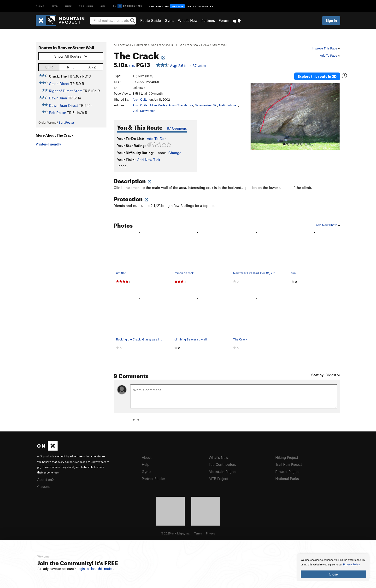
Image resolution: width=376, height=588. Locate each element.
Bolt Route (57, 113)
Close (333, 574)
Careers (43, 486)
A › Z (92, 67)
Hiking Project (287, 457)
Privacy (211, 533)
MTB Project (218, 479)
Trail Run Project (289, 464)
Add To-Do (156, 139)
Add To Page (330, 55)
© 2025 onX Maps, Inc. (176, 533)
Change (175, 153)
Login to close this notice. (95, 569)
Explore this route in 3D (317, 76)
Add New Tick (149, 160)
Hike (69, 6)
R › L (71, 67)
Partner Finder (153, 479)
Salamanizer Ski (206, 105)
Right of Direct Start (65, 91)
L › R (49, 67)
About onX (46, 479)
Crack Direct (59, 84)
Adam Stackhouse (181, 105)
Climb (40, 6)
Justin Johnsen (228, 105)
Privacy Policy (351, 565)
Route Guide (151, 20)
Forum (224, 20)
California (141, 45)
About (147, 457)
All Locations (122, 45)
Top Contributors (222, 464)
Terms (198, 533)
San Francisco (188, 45)
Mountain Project (223, 472)
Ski (103, 6)
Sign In (331, 20)
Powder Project (287, 472)
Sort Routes (67, 122)
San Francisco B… (163, 45)
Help (146, 464)
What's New (188, 20)
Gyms (169, 20)
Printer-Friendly (48, 144)
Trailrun (86, 6)
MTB (55, 6)
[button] (255, 117)
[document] (333, 568)
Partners (208, 20)
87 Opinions (177, 128)
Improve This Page (326, 48)
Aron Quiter (141, 99)
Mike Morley (159, 105)
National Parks (287, 479)
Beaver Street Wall (214, 45)
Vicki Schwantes (144, 111)
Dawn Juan (58, 98)
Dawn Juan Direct (63, 105)
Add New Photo (328, 225)
